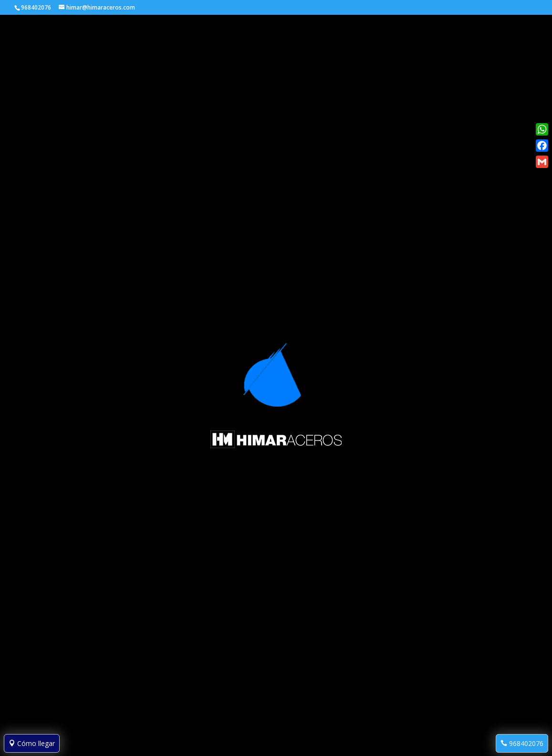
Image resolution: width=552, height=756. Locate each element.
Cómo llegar (32, 743)
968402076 (522, 743)
